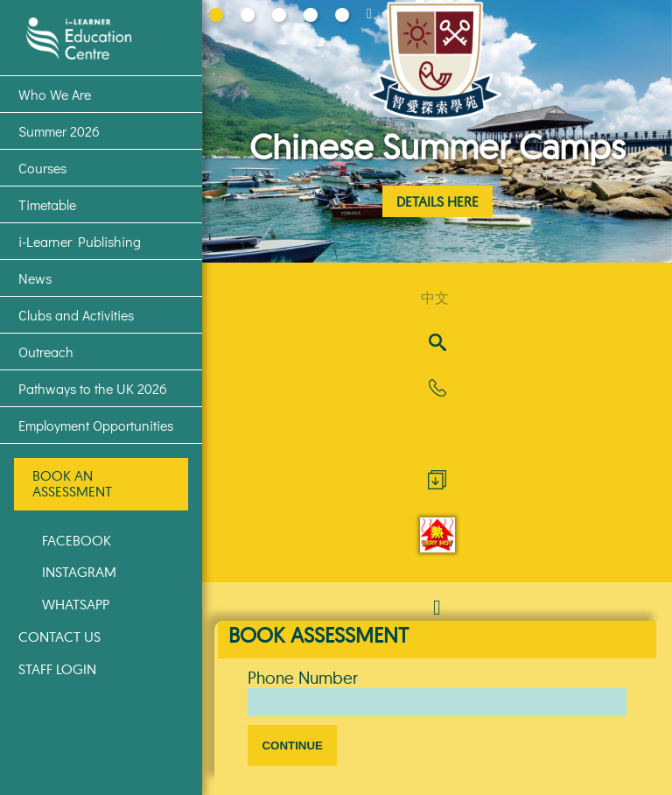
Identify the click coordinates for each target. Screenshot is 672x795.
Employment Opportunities (96, 425)
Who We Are (55, 94)
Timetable (47, 204)
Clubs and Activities (76, 315)
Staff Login (57, 669)
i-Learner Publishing (80, 241)
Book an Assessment (72, 483)
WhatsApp (76, 604)
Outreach (46, 352)
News (35, 278)
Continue (292, 746)
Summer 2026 (59, 131)
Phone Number (303, 678)
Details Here (437, 201)
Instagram (79, 572)
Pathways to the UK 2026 (93, 388)
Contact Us (59, 637)
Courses (42, 168)
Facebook (77, 540)
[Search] (437, 344)
